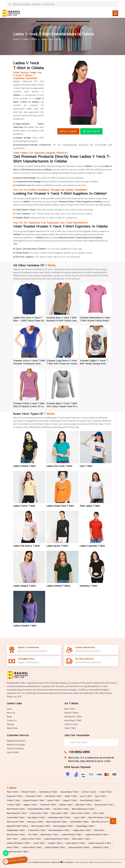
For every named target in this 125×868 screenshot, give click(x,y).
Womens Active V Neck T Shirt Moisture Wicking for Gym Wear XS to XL (29, 364)
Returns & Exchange (16, 745)
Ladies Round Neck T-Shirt (60, 508)
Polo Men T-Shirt (61, 809)
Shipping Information (16, 741)
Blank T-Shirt (71, 796)
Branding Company (113, 862)
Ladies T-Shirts (30, 39)
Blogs (9, 717)
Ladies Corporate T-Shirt (92, 548)
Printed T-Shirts (71, 713)
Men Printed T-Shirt (16, 809)
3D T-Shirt (33, 835)
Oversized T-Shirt (34, 796)
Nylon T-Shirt (53, 801)
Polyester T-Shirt (15, 796)
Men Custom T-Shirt (80, 813)
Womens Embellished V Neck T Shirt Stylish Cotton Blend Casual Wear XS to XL (95, 321)
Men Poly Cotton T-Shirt (103, 822)
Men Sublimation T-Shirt (83, 809)
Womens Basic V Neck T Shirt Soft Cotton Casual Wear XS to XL (62, 407)
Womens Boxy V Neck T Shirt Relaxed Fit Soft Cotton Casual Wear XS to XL (62, 321)
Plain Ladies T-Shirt (90, 508)
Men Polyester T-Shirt (17, 813)
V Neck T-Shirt (13, 801)
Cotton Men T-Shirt (16, 818)
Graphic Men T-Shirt (82, 830)
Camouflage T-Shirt (85, 826)
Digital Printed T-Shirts (17, 826)
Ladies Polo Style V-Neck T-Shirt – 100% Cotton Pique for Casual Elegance (29, 321)
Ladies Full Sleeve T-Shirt (26, 548)
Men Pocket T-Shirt (50, 835)
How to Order (13, 752)
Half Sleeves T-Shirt (73, 717)
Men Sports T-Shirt (36, 818)
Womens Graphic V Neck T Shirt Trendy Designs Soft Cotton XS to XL (94, 364)
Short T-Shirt (13, 848)
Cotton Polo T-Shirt (39, 813)
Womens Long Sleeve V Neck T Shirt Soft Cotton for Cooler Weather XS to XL (62, 364)
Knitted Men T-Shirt (79, 822)
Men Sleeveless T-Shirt (59, 830)
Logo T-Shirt (79, 818)
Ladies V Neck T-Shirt (32, 848)
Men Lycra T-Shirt (35, 822)
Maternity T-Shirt (89, 588)
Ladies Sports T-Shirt (57, 548)
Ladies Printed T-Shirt (24, 468)
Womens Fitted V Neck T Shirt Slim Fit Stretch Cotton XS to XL (29, 407)
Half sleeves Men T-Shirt (59, 818)
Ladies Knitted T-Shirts (58, 588)
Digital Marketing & (97, 862)
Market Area (12, 728)
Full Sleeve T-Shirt (53, 796)
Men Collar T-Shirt (60, 813)
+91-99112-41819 (79, 752)
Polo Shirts (99, 830)
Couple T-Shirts (55, 843)
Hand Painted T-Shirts (90, 801)
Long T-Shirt (39, 843)
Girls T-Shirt (86, 468)
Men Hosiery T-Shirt (16, 835)
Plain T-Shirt (70, 709)
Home (16, 39)
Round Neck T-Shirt (73, 721)
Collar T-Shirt (70, 728)
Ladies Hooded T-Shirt (25, 628)
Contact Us (12, 721)
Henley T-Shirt (66, 805)
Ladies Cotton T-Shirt (24, 508)
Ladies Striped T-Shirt (24, 588)
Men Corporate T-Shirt (57, 822)
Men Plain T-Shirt (84, 805)
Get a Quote (69, 131)
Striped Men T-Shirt (16, 830)
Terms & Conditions (15, 749)
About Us (11, 713)
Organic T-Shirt (70, 801)
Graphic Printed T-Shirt (34, 801)
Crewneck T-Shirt (48, 805)
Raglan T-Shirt (30, 805)
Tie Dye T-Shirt (14, 805)
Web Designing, (82, 862)
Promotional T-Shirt (104, 805)
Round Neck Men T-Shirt (39, 809)
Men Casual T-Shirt (15, 822)
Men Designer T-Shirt (63, 826)
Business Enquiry (15, 860)
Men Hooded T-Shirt (41, 826)
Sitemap (10, 724)
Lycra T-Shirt (86, 796)
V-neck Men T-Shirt (37, 830)
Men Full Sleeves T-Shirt (99, 818)
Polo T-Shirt (98, 813)
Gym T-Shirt (100, 796)
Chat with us (92, 131)
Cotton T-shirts (71, 724)
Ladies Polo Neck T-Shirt (59, 468)
